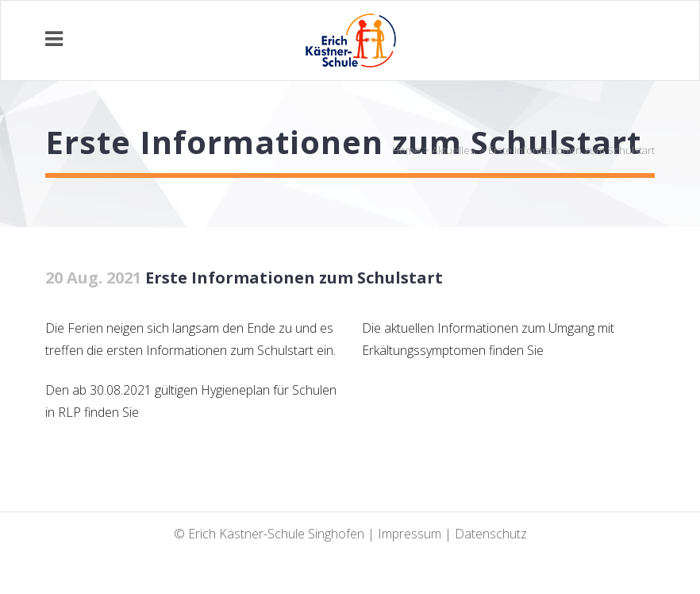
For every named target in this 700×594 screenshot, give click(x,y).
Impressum (410, 534)
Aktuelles (453, 150)
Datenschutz (491, 534)
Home (406, 150)
